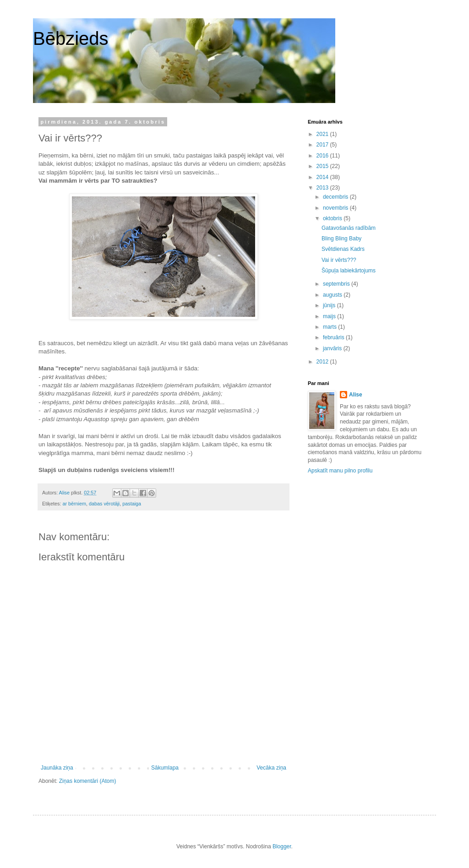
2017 (323, 145)
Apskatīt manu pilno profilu (340, 471)
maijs (330, 316)
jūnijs (330, 305)
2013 (323, 188)
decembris (336, 197)
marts (330, 327)
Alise (356, 395)
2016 (323, 156)
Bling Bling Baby (341, 239)
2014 (323, 177)
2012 (323, 362)
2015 (323, 166)
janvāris (333, 348)
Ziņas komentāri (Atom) (88, 781)
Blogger (282, 846)
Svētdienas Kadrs (343, 249)
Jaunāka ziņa (57, 768)
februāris (334, 337)
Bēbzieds (71, 38)
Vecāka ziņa (271, 768)
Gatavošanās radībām (349, 228)
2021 (323, 134)
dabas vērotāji (104, 504)
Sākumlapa (165, 768)
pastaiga (132, 504)
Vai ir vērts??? (339, 260)
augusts (333, 295)
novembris (336, 208)
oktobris (333, 218)
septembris (337, 284)
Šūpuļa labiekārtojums (349, 271)
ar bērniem (74, 504)
